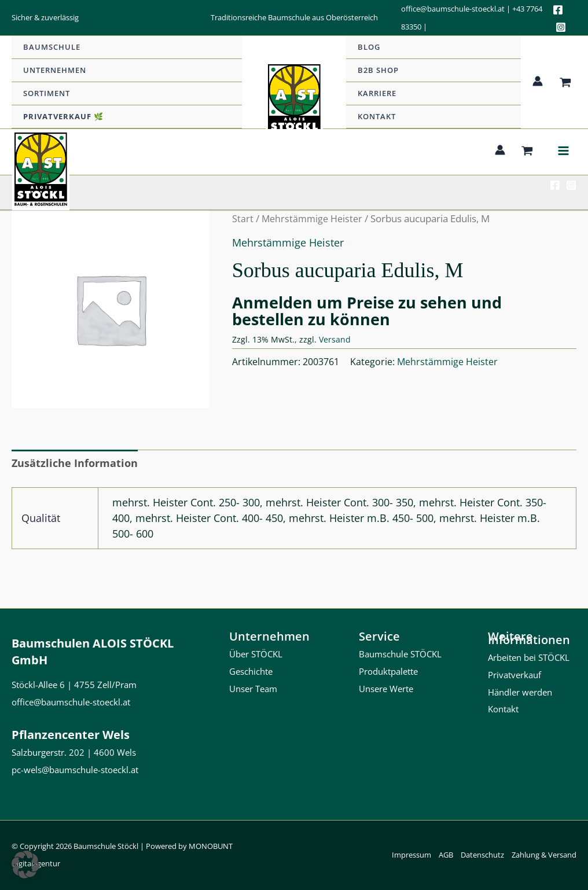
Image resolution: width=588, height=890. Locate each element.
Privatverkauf (514, 675)
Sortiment (47, 93)
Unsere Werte (386, 689)
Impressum (411, 855)
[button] (25, 865)
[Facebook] (558, 10)
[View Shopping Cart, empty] (565, 83)
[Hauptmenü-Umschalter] (563, 152)
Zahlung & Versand (544, 855)
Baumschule (52, 47)
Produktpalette (388, 671)
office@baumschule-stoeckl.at (453, 9)
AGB (446, 855)
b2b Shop (378, 70)
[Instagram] (561, 27)
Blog (369, 47)
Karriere (377, 93)
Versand (335, 339)
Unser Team (253, 689)
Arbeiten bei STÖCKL (529, 657)
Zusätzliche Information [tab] (75, 463)
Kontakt (377, 116)
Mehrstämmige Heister (314, 218)
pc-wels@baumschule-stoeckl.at (75, 770)
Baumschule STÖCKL (400, 654)
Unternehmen (55, 70)
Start (243, 218)
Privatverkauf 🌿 (63, 116)
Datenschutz (482, 855)
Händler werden (520, 692)
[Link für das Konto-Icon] (538, 81)
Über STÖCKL (256, 654)
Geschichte (251, 671)
